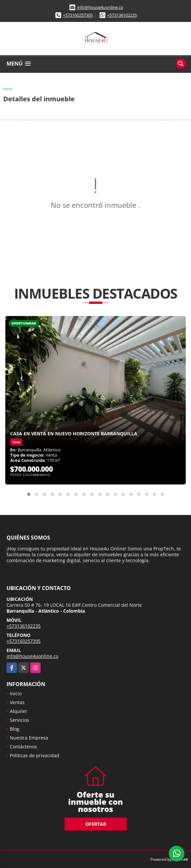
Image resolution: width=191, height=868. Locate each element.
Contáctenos (23, 747)
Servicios (19, 720)
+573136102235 (122, 15)
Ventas (17, 702)
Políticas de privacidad (35, 755)
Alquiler (19, 711)
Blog (15, 729)
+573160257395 (78, 15)
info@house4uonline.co (100, 7)
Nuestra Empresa (29, 738)
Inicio (8, 89)
